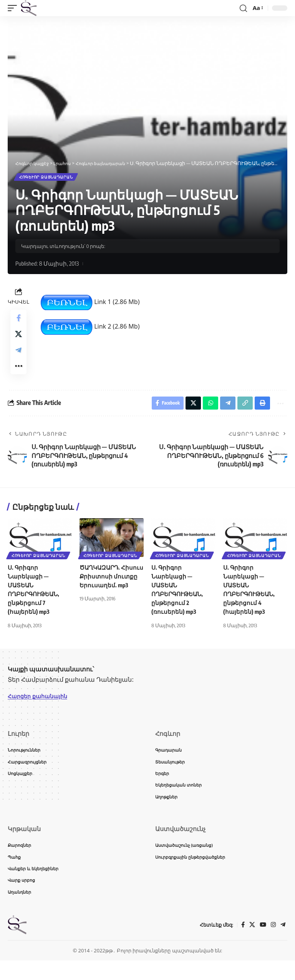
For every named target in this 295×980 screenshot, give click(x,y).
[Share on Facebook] (18, 321)
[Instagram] (273, 944)
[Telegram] (283, 944)
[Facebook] (241, 944)
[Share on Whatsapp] (205, 415)
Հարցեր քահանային (41, 709)
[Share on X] (18, 339)
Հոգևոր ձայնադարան (47, 178)
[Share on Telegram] (18, 357)
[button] (14, 8)
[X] (251, 944)
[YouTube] (262, 944)
